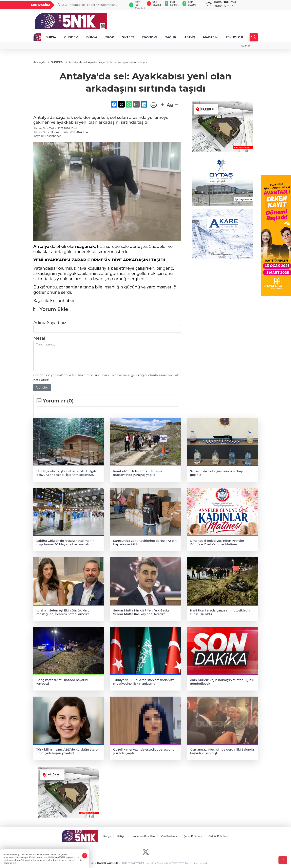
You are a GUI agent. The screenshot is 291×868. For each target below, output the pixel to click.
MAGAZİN (210, 37)
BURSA (51, 37)
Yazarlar (245, 46)
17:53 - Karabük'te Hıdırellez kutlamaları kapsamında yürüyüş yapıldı (86, 5)
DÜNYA (92, 37)
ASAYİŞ (190, 37)
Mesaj (39, 338)
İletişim (122, 836)
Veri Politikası (169, 836)
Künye (107, 836)
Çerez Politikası (193, 836)
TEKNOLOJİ (234, 37)
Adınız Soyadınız (50, 323)
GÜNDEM (71, 37)
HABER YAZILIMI (107, 863)
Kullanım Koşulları (144, 836)
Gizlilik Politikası (218, 836)
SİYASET (128, 37)
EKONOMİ (150, 37)
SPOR (110, 37)
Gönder (42, 387)
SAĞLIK (171, 37)
